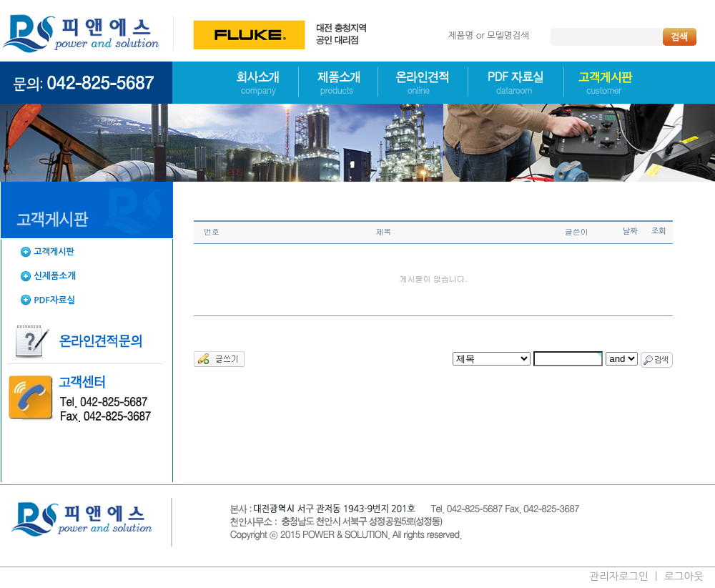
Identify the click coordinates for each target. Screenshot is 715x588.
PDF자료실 (54, 300)
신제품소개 (55, 276)
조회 (659, 231)
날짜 (630, 231)
